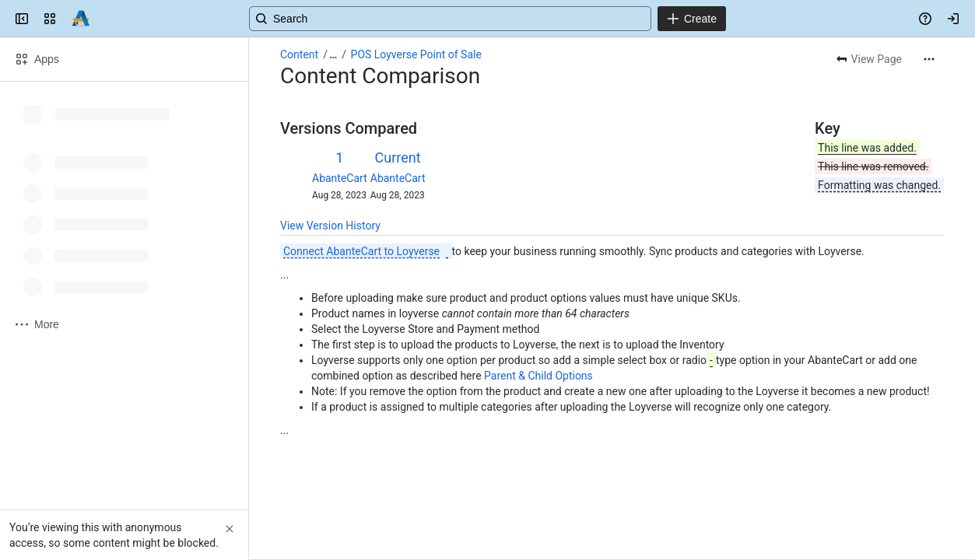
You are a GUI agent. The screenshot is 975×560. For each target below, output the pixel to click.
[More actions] (929, 59)
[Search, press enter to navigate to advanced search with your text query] (484, 19)
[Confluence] (81, 19)
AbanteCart (340, 178)
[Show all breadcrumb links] (333, 54)
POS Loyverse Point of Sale (416, 54)
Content (299, 54)
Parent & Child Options (538, 376)
